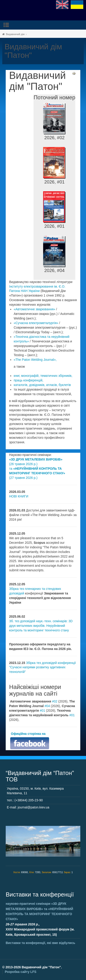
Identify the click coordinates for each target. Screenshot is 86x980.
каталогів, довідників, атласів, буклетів (42, 385)
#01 (42, 711)
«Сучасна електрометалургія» (36, 323)
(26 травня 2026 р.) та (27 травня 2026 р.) (37, 469)
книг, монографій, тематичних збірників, (43, 376)
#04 (47, 706)
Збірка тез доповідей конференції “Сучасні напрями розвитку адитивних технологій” (42, 667)
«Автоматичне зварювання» (34, 309)
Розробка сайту (21, 972)
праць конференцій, (29, 380)
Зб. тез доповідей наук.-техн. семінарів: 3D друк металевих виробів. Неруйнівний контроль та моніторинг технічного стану (41, 626)
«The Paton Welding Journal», (35, 360)
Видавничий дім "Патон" (37, 81)
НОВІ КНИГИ (19, 496)
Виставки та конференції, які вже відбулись (40, 943)
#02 (55, 701)
